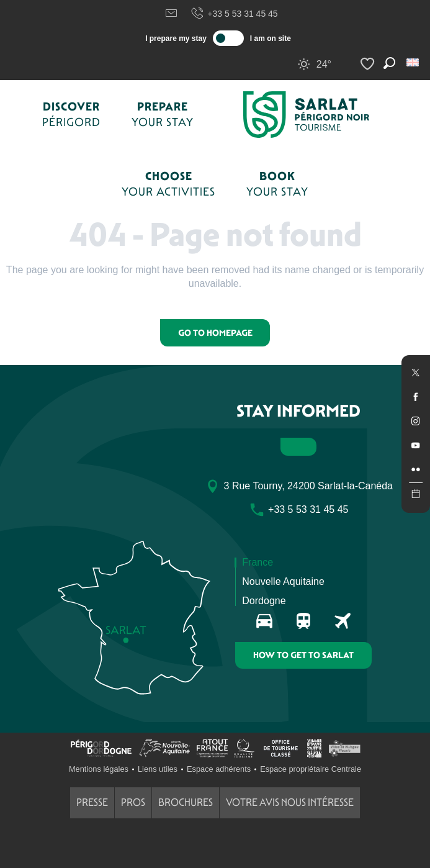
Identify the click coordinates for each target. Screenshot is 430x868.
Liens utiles (158, 769)
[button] (414, 62)
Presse (92, 802)
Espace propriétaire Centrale (311, 769)
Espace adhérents (219, 769)
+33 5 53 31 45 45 (234, 14)
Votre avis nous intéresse (290, 802)
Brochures (186, 802)
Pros (133, 802)
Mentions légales (99, 769)
